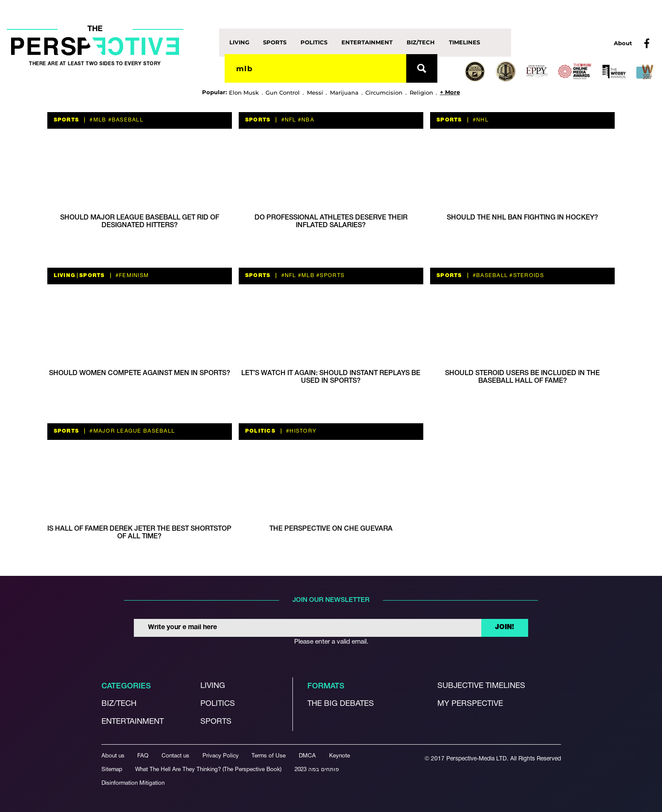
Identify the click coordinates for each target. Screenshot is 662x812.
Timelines (464, 42)
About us (113, 756)
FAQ (143, 756)
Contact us (175, 756)
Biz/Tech (421, 42)
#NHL (480, 120)
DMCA (307, 756)
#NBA (305, 120)
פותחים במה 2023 (317, 770)
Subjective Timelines (481, 686)
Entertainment (367, 42)
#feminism (132, 276)
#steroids (526, 276)
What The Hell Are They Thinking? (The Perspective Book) (208, 770)
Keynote (340, 756)
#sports (330, 276)
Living (239, 42)
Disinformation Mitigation (133, 783)
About (623, 43)
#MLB (97, 120)
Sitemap (112, 770)
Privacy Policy (221, 756)
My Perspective (470, 704)
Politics (314, 42)
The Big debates (341, 704)
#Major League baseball (131, 431)
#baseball (125, 120)
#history (300, 431)
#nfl (288, 120)
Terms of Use (269, 756)
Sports (275, 42)
